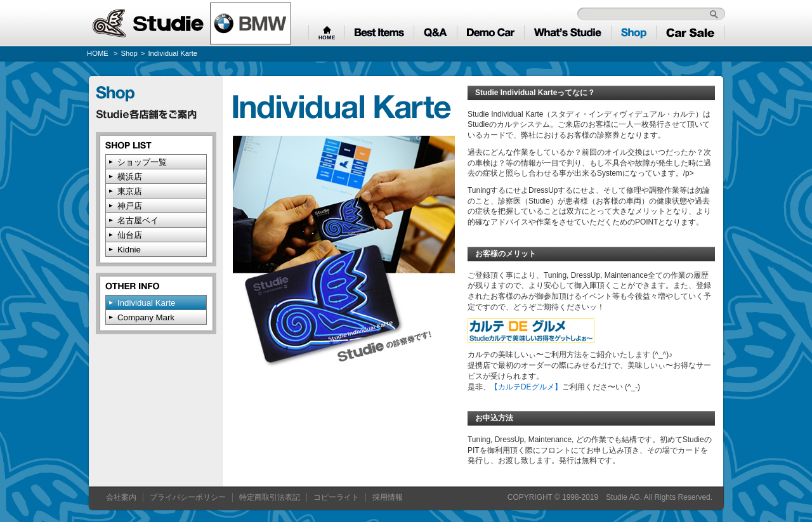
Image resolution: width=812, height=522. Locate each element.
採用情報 (388, 497)
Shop (129, 53)
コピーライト (336, 497)
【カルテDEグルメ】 (526, 387)
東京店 (130, 191)
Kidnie (129, 250)
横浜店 (130, 177)
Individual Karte (146, 303)
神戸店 (130, 206)
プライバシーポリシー (188, 497)
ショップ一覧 (142, 162)
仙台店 (130, 235)
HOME (98, 53)
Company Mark (146, 317)
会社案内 (121, 497)
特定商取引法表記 (270, 497)
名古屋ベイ (138, 220)
